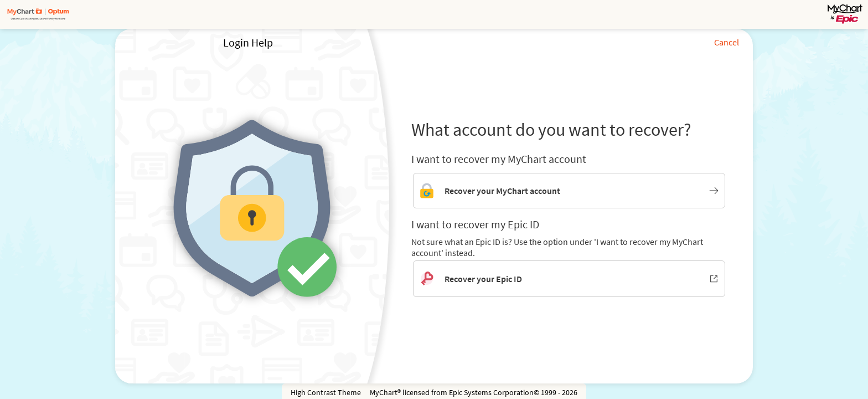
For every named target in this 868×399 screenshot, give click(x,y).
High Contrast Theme (326, 392)
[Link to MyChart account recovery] (569, 191)
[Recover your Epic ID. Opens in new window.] (569, 279)
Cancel (727, 42)
